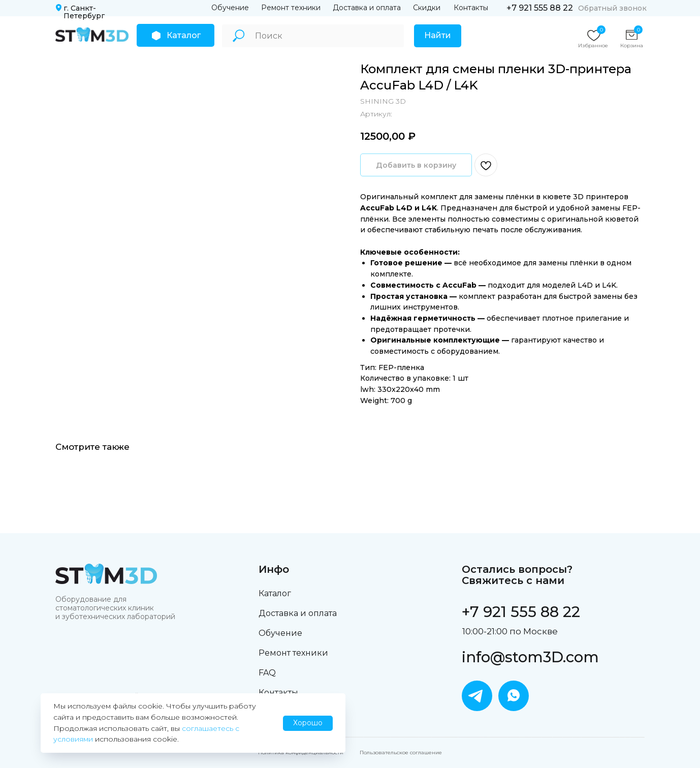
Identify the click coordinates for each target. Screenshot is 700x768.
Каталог (275, 593)
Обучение (230, 8)
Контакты (471, 8)
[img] (92, 35)
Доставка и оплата (367, 8)
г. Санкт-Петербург (84, 12)
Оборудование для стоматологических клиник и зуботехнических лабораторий (115, 608)
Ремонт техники (291, 8)
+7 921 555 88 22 (540, 8)
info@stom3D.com (530, 657)
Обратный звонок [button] (612, 8)
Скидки (427, 8)
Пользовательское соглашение (401, 752)
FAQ (267, 673)
